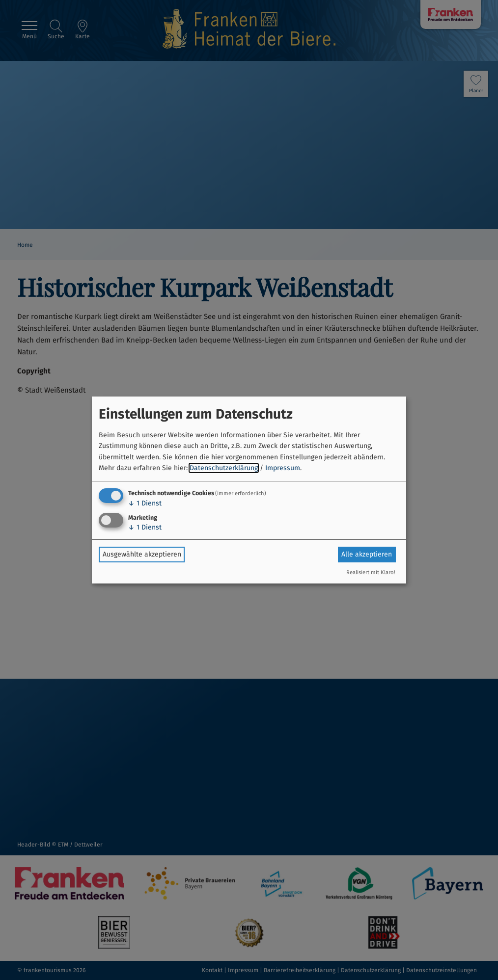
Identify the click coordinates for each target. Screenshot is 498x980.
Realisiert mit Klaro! (371, 572)
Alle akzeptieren (367, 554)
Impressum (283, 468)
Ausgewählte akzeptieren (142, 554)
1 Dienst (145, 503)
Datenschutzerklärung (224, 468)
